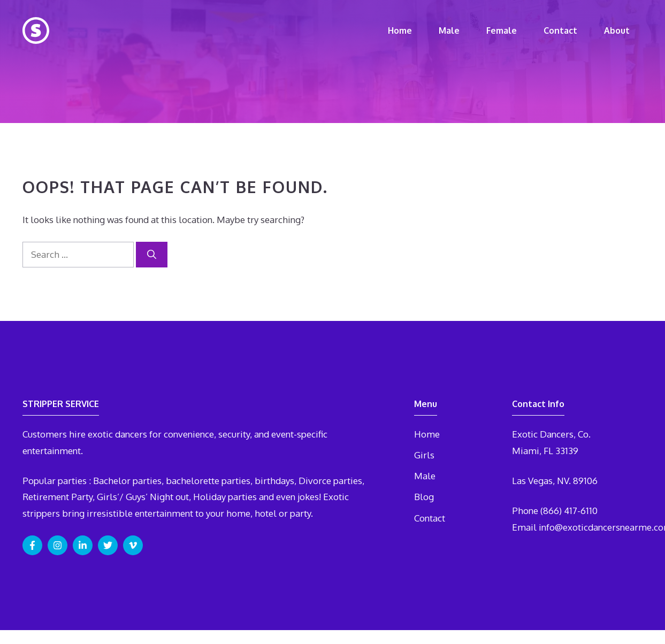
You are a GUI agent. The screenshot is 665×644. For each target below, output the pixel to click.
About (617, 30)
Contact (560, 30)
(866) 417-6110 (569, 511)
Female (502, 30)
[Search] (152, 255)
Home (400, 30)
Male (449, 30)
